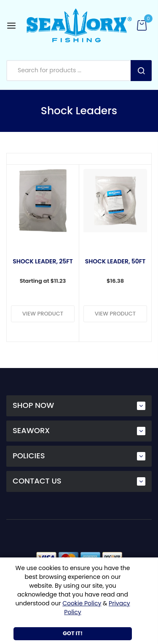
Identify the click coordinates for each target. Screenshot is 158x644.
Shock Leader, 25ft (43, 262)
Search (141, 71)
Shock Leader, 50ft (115, 262)
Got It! (73, 633)
